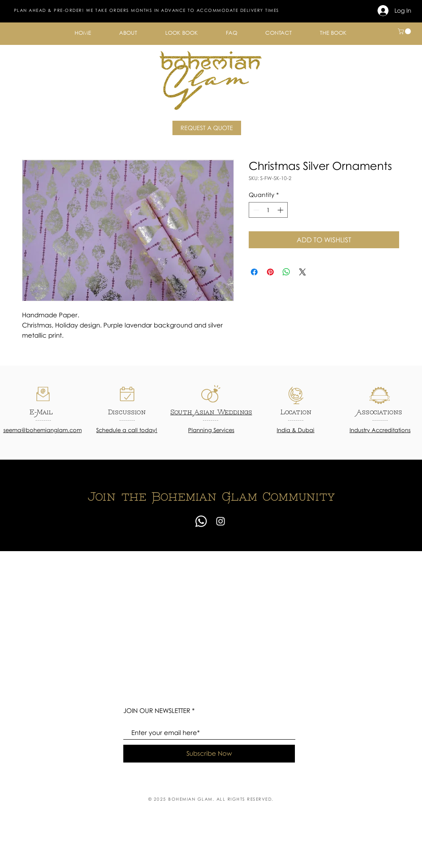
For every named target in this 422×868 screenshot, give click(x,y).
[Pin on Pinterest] (270, 272)
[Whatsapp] (201, 521)
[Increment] (281, 210)
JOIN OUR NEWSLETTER (157, 711)
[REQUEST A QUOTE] (207, 128)
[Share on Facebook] (254, 272)
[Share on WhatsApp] (286, 272)
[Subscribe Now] (209, 754)
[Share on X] (303, 272)
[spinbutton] (268, 210)
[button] (128, 33)
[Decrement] (255, 210)
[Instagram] (221, 521)
